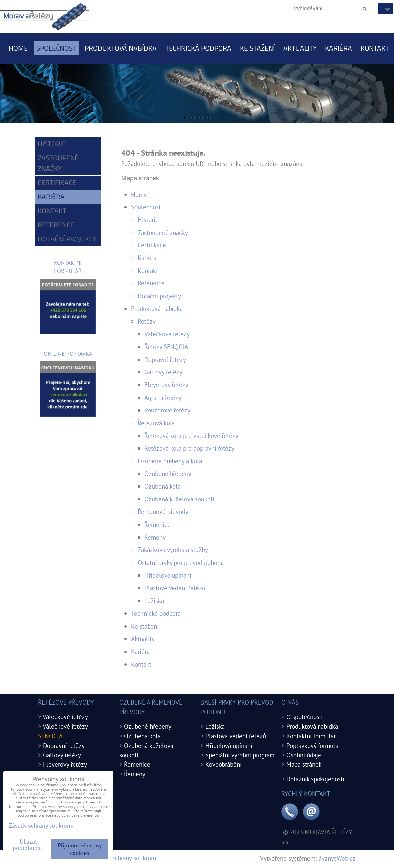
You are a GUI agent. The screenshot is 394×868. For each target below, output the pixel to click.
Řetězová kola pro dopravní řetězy (189, 448)
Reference (151, 283)
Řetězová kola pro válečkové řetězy (191, 435)
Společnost (56, 48)
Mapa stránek (304, 764)
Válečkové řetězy (167, 334)
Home (18, 48)
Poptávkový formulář (313, 745)
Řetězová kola (156, 423)
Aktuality (300, 48)
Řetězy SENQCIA (166, 347)
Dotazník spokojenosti (315, 779)
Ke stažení (257, 48)
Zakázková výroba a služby (173, 550)
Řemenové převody (163, 512)
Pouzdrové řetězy (167, 410)
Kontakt (375, 48)
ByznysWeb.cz (337, 858)
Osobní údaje (304, 755)
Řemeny (155, 537)
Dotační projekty (159, 296)
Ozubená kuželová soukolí (179, 499)
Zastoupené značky (163, 232)
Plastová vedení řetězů (236, 736)
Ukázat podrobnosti (28, 845)
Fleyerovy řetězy (166, 385)
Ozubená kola (163, 486)
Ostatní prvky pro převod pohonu (181, 563)
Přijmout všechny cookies (80, 849)
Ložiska (154, 601)
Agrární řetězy (163, 397)
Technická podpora (198, 48)
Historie (148, 219)
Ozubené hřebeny (168, 474)
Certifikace (152, 245)
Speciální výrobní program (240, 755)
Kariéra (339, 48)
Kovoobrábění (223, 764)
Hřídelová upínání (168, 575)
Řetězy (147, 321)
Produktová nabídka (121, 48)
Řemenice (157, 524)
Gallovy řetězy (163, 372)
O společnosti (305, 717)
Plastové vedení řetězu (175, 588)
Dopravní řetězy (165, 359)
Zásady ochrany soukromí (125, 858)
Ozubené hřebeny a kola (170, 461)
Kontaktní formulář (311, 736)
